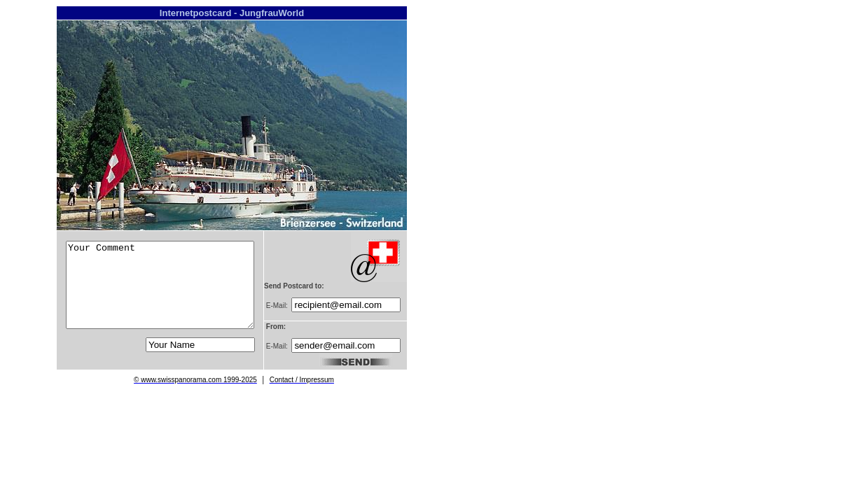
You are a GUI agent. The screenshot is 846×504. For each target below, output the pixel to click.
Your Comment (160, 285)
